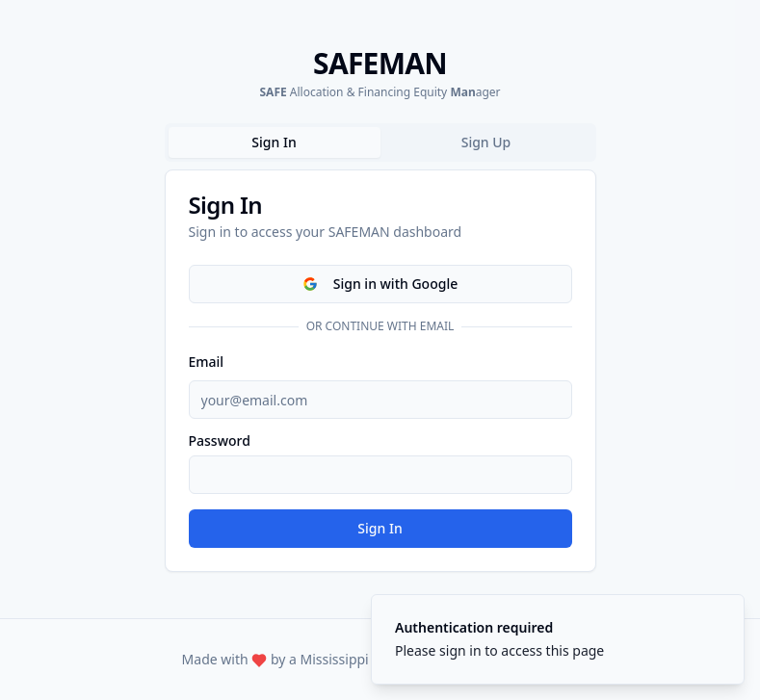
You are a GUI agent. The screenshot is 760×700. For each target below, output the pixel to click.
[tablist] (380, 143)
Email (207, 362)
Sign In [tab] (274, 142)
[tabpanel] (380, 371)
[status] (558, 639)
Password (220, 441)
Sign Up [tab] (486, 142)
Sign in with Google (380, 284)
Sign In (380, 528)
